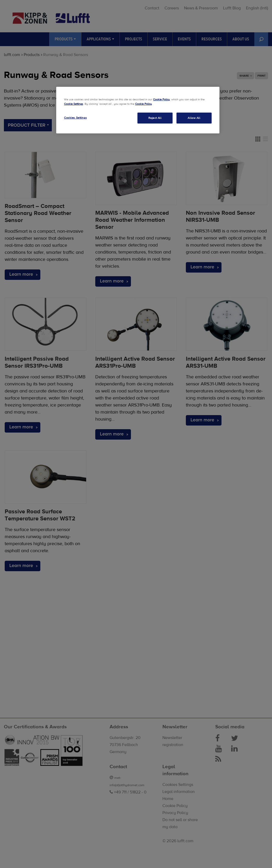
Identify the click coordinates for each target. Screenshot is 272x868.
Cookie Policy (161, 99)
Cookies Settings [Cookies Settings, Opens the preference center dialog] (75, 118)
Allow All (194, 118)
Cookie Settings (74, 104)
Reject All (155, 118)
